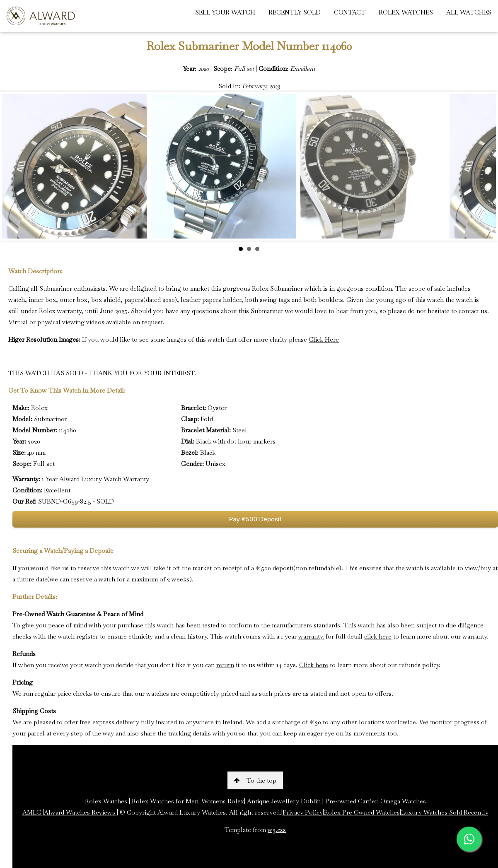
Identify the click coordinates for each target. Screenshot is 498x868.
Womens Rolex (223, 801)
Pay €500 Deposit (255, 519)
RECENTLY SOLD (295, 12)
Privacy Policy (303, 812)
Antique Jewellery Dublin (284, 801)
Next (485, 166)
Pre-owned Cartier (351, 801)
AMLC (33, 812)
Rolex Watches (106, 801)
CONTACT (350, 12)
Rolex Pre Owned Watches (362, 812)
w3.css (277, 830)
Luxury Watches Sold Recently (445, 812)
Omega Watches (403, 801)
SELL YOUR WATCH (225, 12)
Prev (13, 166)
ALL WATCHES (469, 12)
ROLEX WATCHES (406, 12)
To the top (255, 780)
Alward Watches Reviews (80, 812)
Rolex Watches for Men (165, 801)
